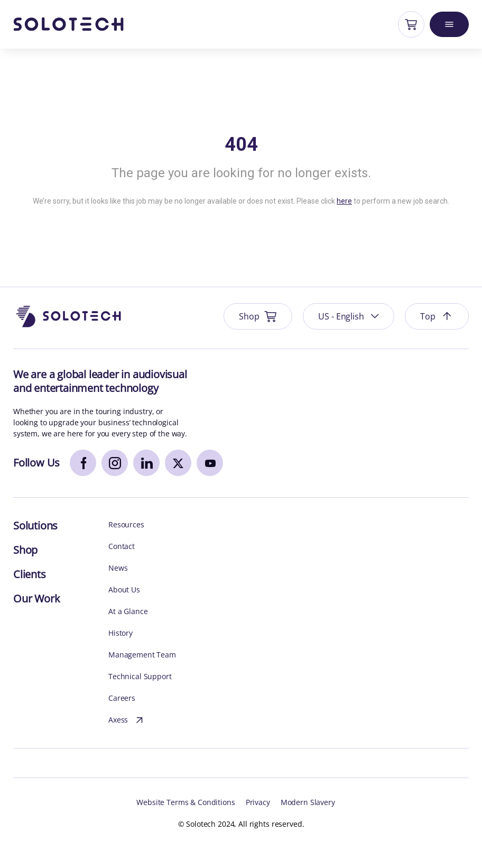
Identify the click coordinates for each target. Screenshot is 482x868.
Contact (122, 546)
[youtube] (210, 463)
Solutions (35, 526)
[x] (178, 463)
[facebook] (83, 463)
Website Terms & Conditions (186, 802)
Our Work (36, 599)
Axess (127, 720)
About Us (124, 590)
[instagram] (115, 463)
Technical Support (140, 676)
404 (241, 144)
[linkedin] (146, 463)
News (118, 568)
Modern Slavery (308, 802)
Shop (25, 550)
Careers (122, 698)
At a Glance (128, 611)
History (121, 633)
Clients (30, 574)
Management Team (142, 655)
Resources (126, 524)
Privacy (258, 802)
